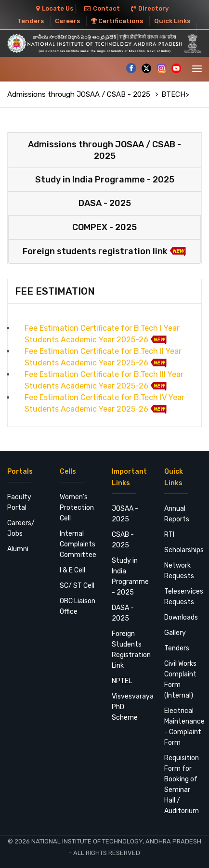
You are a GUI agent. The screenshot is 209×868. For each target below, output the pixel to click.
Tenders (31, 21)
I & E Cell (72, 570)
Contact (102, 8)
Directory (150, 8)
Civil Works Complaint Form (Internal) (180, 680)
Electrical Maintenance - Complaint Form (183, 727)
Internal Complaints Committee (78, 544)
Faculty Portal (19, 502)
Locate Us (55, 8)
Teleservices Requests (183, 597)
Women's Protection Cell (77, 508)
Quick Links (172, 21)
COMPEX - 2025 (104, 227)
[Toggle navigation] (197, 69)
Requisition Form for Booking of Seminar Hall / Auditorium (182, 784)
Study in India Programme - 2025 (105, 180)
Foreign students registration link (104, 251)
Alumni (18, 549)
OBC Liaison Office (78, 606)
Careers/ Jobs (21, 528)
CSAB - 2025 (123, 540)
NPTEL (122, 681)
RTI (169, 535)
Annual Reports (177, 514)
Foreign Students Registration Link (131, 650)
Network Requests (179, 571)
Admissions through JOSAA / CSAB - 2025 (80, 94)
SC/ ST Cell (77, 586)
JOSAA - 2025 (125, 514)
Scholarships (183, 550)
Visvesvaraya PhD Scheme (131, 707)
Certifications (117, 21)
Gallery (175, 633)
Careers (67, 21)
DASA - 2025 (105, 203)
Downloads (181, 617)
